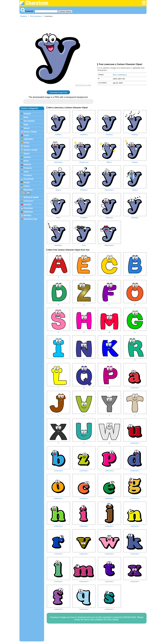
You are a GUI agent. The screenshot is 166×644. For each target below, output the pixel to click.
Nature (27, 128)
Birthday (27, 215)
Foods (26, 143)
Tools (26, 172)
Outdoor (27, 157)
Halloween (28, 212)
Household (28, 179)
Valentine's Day (30, 219)
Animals (27, 114)
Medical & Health (31, 197)
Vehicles (27, 164)
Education (28, 190)
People (27, 183)
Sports (27, 154)
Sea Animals (29, 121)
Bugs (26, 125)
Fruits (26, 135)
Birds (26, 117)
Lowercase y (38, 16)
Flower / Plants (30, 132)
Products (28, 168)
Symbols (27, 205)
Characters (28, 201)
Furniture (28, 175)
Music (26, 161)
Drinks (27, 146)
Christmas (28, 208)
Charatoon (23, 16)
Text (31, 16)
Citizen (27, 186)
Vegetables (28, 139)
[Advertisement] (122, 41)
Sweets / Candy (30, 150)
